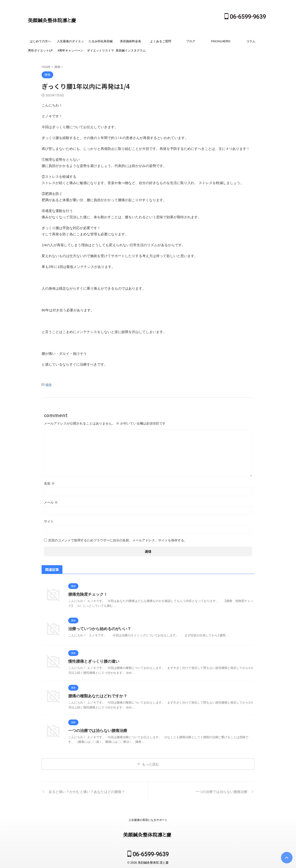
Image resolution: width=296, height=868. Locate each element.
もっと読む (151, 763)
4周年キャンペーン (70, 50)
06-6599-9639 (245, 17)
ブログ (191, 41)
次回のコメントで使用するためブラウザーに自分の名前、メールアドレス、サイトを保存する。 (118, 540)
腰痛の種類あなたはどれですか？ (96, 695)
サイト (49, 521)
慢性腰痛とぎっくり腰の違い (92, 661)
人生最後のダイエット (70, 43)
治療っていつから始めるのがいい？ (98, 628)
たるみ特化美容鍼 (101, 41)
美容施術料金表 (131, 41)
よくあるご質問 (161, 41)
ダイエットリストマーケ (100, 52)
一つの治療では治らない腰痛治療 (96, 730)
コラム (251, 41)
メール (51, 502)
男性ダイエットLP (40, 50)
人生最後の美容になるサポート (148, 819)
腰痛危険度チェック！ (87, 594)
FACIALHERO (221, 41)
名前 (49, 483)
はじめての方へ (40, 41)
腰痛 (49, 384)
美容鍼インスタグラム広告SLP (131, 52)
